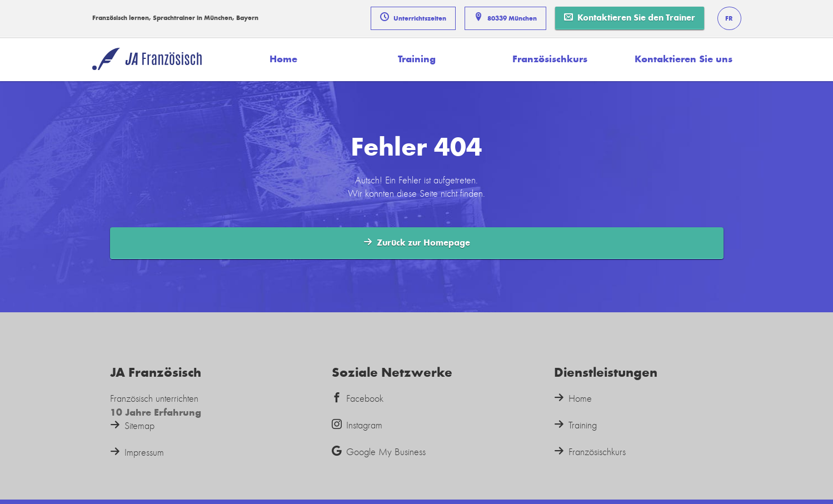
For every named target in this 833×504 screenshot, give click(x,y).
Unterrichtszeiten (413, 17)
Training (417, 59)
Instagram (357, 425)
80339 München (505, 17)
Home (283, 59)
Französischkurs (550, 59)
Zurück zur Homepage (417, 243)
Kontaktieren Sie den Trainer (630, 18)
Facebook (358, 398)
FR (729, 18)
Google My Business (379, 452)
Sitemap (132, 426)
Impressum (137, 452)
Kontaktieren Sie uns (684, 59)
